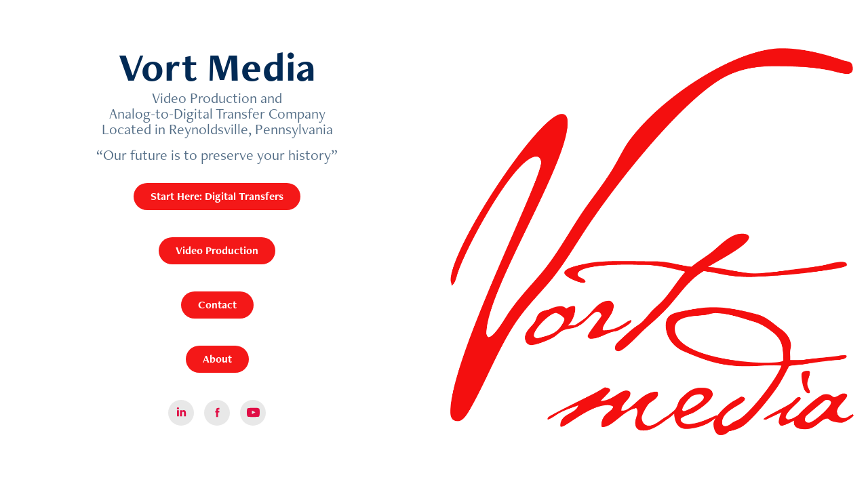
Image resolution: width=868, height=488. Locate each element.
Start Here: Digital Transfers (217, 196)
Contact (217, 305)
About (217, 359)
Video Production (217, 250)
